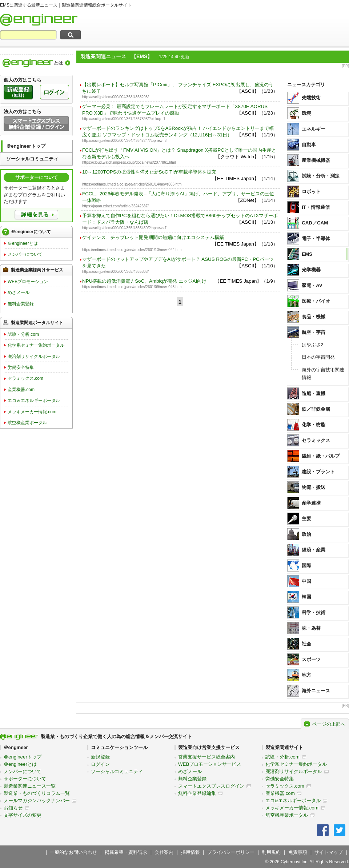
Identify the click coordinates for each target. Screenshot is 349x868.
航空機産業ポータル (27, 423)
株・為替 (311, 628)
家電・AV (312, 285)
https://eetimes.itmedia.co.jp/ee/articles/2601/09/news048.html (132, 287)
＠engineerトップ (26, 146)
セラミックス (316, 440)
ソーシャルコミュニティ (32, 159)
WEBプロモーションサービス (210, 764)
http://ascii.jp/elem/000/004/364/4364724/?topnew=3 (124, 141)
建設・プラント (318, 472)
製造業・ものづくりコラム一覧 (37, 793)
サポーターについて (25, 779)
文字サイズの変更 (23, 815)
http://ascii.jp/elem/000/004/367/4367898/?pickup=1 (124, 119)
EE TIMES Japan (236, 178)
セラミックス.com (25, 378)
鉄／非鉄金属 (316, 409)
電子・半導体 (316, 238)
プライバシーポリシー (231, 852)
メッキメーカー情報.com (32, 412)
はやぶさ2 (312, 345)
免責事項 (298, 852)
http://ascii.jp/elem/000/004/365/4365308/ (115, 272)
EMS (307, 254)
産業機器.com (21, 390)
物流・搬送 (314, 487)
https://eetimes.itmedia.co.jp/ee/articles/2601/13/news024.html (132, 250)
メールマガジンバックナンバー (37, 801)
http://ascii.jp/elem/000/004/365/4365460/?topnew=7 (124, 228)
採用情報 (190, 852)
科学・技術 (314, 612)
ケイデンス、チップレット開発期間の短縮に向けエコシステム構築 (153, 237)
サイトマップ (329, 852)
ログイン (100, 764)
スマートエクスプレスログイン (211, 786)
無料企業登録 (21, 304)
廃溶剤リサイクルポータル (34, 357)
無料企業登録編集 (197, 793)
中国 (306, 581)
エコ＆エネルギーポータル (34, 401)
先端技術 (311, 98)
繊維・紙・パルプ (321, 456)
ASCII (248, 91)
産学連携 (311, 503)
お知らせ (13, 808)
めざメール (19, 292)
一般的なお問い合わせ (73, 852)
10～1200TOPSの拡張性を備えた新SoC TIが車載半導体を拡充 (149, 172)
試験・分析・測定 (321, 176)
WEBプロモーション (28, 282)
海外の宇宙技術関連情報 (323, 374)
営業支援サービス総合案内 (206, 757)
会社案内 (164, 852)
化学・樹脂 (314, 425)
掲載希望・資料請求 (126, 852)
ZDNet (247, 200)
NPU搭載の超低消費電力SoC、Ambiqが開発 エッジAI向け (144, 281)
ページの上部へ (329, 724)
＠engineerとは (23, 243)
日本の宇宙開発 (318, 357)
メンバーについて (25, 254)
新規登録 (100, 757)
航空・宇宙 (314, 332)
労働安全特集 (21, 367)
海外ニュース (316, 691)
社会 (306, 644)
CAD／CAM (315, 223)
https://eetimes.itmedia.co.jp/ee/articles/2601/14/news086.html (132, 184)
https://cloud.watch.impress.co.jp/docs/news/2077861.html (129, 162)
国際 (306, 566)
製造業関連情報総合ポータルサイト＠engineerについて (36, 63)
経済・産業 (314, 550)
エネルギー (314, 129)
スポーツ (311, 659)
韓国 (306, 597)
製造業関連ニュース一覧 (30, 786)
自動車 (309, 145)
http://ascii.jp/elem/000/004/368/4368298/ (115, 97)
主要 (306, 519)
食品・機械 (314, 317)
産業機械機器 (316, 160)
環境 (306, 113)
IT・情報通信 (316, 207)
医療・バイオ (316, 301)
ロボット (311, 192)
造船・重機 (314, 393)
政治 (306, 534)
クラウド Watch (237, 157)
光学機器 (311, 270)
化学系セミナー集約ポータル (36, 345)
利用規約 (271, 852)
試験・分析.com (23, 334)
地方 (306, 675)
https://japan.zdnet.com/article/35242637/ (115, 206)
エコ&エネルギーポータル (293, 801)
